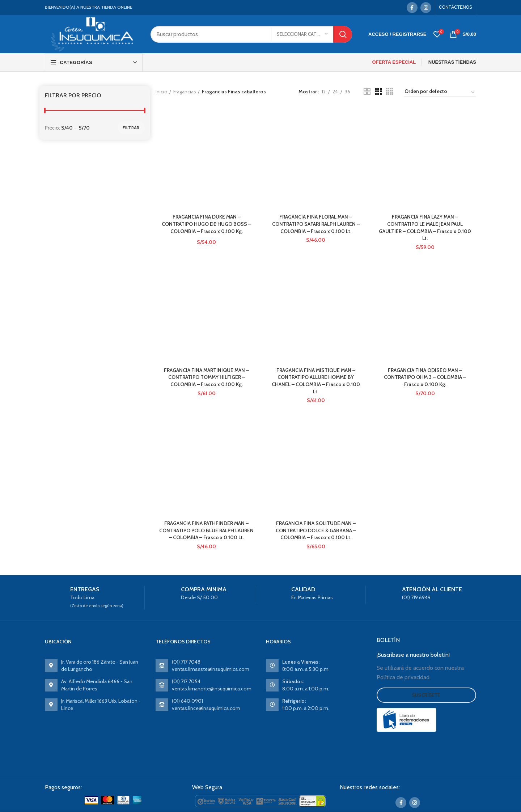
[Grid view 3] (378, 91)
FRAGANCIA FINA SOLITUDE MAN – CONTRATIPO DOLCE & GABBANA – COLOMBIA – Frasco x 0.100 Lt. (316, 531)
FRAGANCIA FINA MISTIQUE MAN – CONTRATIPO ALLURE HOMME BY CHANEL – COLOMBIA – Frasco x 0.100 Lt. (316, 381)
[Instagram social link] (426, 8)
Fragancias (185, 92)
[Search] (251, 34)
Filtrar (131, 128)
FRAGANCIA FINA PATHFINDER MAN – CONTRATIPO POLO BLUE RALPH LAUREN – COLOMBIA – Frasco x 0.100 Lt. (206, 531)
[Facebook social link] (412, 8)
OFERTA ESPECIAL (394, 62)
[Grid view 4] (389, 91)
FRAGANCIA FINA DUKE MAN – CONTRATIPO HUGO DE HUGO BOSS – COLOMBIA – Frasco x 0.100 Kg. (206, 224)
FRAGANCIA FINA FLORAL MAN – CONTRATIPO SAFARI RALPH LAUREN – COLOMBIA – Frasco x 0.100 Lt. (316, 224)
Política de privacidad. (404, 678)
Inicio (162, 92)
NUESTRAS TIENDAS (452, 62)
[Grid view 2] (367, 91)
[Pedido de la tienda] (440, 93)
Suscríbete (426, 695)
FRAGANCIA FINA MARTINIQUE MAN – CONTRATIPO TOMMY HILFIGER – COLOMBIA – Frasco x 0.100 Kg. (206, 377)
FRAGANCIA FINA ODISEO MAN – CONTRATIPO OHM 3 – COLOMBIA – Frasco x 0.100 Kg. (425, 377)
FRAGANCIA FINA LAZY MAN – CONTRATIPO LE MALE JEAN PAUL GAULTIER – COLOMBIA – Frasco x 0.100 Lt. (425, 228)
